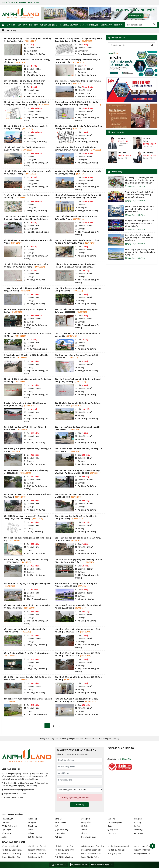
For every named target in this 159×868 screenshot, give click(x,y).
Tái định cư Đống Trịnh (64, 850)
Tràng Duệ (32, 211)
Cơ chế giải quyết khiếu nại (72, 739)
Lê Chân (84, 826)
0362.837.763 (149, 155)
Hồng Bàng (6, 833)
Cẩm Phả (111, 819)
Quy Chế (55, 739)
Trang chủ (44, 739)
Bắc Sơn (82, 96)
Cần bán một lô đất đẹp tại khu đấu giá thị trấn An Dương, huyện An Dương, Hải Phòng (27, 103)
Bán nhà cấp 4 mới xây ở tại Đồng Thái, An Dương (27, 653)
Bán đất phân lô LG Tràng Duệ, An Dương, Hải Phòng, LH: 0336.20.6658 (76, 585)
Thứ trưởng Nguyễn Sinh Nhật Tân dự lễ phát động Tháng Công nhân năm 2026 (139, 195)
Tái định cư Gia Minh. (37, 850)
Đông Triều (86, 822)
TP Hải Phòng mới (9, 826)
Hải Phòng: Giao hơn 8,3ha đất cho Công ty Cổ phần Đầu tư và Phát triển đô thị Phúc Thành (139, 180)
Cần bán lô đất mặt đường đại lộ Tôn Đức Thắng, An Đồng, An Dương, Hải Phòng (26, 265)
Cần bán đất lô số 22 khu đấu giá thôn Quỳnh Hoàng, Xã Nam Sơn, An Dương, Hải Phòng (24, 82)
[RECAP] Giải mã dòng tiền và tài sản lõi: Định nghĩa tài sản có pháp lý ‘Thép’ (140, 209)
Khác (110, 826)
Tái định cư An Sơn (36, 857)
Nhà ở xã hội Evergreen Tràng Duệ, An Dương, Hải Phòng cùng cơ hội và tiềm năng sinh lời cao (78, 196)
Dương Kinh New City (11, 857)
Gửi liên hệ (79, 805)
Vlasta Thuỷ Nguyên (89, 25)
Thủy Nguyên (7, 819)
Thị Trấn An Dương (36, 118)
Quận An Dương (62, 830)
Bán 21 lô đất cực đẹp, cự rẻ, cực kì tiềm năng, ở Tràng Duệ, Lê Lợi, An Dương (26, 517)
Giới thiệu (11, 25)
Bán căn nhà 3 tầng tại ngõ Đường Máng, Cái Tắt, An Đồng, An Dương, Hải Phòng (78, 242)
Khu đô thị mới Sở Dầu (91, 853)
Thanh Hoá (33, 826)
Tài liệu (118, 25)
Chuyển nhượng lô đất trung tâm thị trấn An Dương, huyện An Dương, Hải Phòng (76, 149)
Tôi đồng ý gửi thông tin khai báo (75, 798)
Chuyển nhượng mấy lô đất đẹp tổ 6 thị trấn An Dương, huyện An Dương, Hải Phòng (77, 103)
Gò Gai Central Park (10, 846)
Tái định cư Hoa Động (64, 846)
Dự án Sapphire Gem (37, 853)
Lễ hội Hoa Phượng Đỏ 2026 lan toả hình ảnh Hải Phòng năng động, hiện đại (139, 223)
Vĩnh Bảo (58, 837)
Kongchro (138, 819)
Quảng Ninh (113, 830)
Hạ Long (138, 822)
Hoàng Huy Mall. (114, 853)
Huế (56, 826)
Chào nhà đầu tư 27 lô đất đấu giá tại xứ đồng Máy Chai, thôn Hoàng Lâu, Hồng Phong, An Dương (27, 218)
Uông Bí (58, 819)
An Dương (12, 30)
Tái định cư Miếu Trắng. (12, 850)
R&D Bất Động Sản (48, 25)
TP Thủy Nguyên (115, 822)
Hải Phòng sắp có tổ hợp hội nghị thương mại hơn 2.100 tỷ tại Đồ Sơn (139, 238)
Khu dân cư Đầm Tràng (11, 853)
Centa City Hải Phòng (90, 857)
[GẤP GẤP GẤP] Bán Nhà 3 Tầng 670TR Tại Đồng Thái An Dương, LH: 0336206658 (77, 700)
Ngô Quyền (6, 830)
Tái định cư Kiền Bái (116, 850)
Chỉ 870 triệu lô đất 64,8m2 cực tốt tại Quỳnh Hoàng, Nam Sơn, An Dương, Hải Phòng (75, 265)
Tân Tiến (31, 75)
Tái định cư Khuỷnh (142, 850)
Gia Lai (84, 830)
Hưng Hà (32, 822)
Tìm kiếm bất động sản (102, 865)
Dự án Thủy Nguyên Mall (118, 846)
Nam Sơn (82, 54)
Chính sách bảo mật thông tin (98, 739)
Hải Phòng (32, 819)
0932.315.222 (124, 141)
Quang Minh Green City (91, 850)
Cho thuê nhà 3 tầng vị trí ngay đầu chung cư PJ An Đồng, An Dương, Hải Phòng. (79, 561)
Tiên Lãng (138, 830)
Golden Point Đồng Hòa (144, 846)
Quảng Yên (86, 819)
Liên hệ (116, 739)
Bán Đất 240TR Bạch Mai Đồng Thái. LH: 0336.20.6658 (28, 699)
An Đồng (31, 54)
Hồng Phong (32, 232)
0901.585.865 (124, 155)
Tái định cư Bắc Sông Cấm (92, 846)
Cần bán (22, 25)
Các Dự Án (106, 25)
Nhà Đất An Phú (124, 759)
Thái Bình (6, 822)
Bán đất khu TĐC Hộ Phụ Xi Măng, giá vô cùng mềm (27, 583)
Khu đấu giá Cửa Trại (37, 846)
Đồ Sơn (84, 833)
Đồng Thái (32, 599)
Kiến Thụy (112, 833)
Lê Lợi (30, 532)
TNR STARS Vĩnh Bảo (64, 857)
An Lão (5, 837)
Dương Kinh (60, 833)
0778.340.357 (149, 144)
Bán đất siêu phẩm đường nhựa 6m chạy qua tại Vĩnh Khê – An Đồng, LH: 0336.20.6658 (77, 472)
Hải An (31, 830)
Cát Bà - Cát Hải (35, 837)
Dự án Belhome (61, 853)
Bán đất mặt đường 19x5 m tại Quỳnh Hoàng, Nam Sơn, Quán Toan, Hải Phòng (78, 40)
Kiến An (31, 833)
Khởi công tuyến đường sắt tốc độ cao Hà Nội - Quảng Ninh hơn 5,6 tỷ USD (140, 252)
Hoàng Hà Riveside (142, 853)
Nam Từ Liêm (61, 822)
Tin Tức (33, 25)
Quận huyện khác (88, 837)
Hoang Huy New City (68, 25)
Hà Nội (137, 826)
